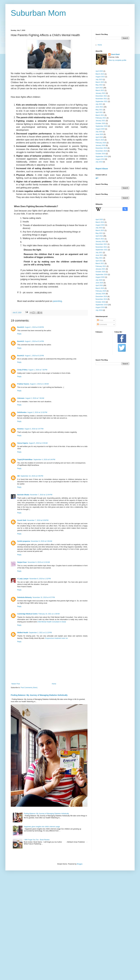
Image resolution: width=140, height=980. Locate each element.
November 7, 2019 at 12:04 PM (41, 495)
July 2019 (99, 162)
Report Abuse (102, 169)
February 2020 (101, 143)
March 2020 (100, 140)
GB (18, 476)
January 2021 (100, 121)
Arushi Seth (22, 520)
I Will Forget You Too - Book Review (37, 840)
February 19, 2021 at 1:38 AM (49, 614)
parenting (57, 301)
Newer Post (16, 684)
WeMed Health (23, 633)
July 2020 (99, 132)
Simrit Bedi (115, 54)
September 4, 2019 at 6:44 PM (44, 460)
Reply (19, 334)
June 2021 (99, 107)
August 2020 (100, 129)
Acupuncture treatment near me (56, 638)
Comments (102, 325)
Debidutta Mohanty (24, 597)
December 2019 (101, 148)
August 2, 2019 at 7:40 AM (35, 398)
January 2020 (100, 145)
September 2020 (102, 126)
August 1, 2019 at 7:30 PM (38, 370)
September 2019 (102, 156)
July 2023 (99, 80)
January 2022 (100, 93)
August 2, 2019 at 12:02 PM (37, 412)
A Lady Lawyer (23, 579)
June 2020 (99, 134)
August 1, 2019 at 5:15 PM (34, 356)
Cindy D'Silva (22, 370)
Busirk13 (21, 327)
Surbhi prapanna (24, 541)
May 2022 (99, 85)
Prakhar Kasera (23, 384)
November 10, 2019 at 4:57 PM (44, 597)
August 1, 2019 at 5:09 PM (34, 327)
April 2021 (99, 112)
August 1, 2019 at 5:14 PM (34, 341)
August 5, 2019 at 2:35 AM (38, 443)
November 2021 (101, 99)
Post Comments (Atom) (29, 688)
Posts (100, 320)
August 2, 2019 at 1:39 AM (39, 384)
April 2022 (99, 88)
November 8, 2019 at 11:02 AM (39, 562)
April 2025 (99, 71)
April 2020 (99, 137)
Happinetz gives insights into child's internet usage (42, 827)
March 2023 (100, 82)
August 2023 (100, 77)
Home (54, 684)
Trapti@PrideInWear (25, 460)
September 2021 (102, 101)
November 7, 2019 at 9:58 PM (38, 520)
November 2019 (101, 151)
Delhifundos (22, 412)
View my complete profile (117, 60)
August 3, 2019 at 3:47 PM (34, 429)
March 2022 (100, 90)
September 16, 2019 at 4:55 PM (32, 476)
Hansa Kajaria (23, 443)
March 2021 (100, 115)
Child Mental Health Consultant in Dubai (52, 622)
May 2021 (99, 110)
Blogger (80, 864)
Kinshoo (20, 429)
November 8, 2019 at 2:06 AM (41, 541)
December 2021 (101, 96)
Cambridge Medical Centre (27, 614)
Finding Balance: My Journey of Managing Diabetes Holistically (39, 695)
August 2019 (100, 159)
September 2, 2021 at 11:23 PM (40, 633)
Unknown (21, 398)
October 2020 (100, 123)
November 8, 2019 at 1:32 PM (40, 579)
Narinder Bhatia (23, 495)
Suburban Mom (38, 13)
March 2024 (100, 74)
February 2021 (101, 118)
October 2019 (100, 154)
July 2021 (99, 104)
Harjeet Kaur (22, 562)
